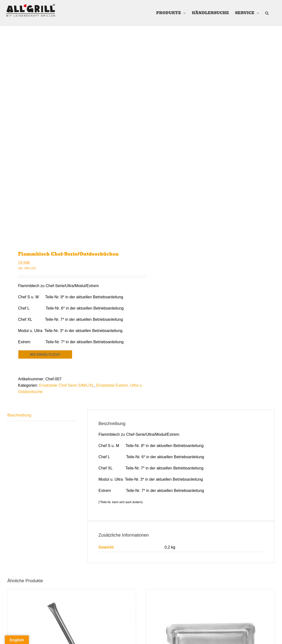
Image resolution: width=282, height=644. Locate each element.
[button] (267, 13)
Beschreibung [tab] (19, 415)
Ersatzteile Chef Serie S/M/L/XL (67, 385)
